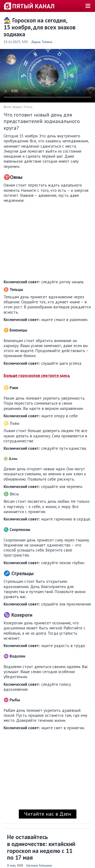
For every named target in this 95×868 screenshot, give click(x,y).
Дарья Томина (42, 42)
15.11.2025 (12, 42)
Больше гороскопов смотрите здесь (37, 375)
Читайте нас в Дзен (48, 814)
